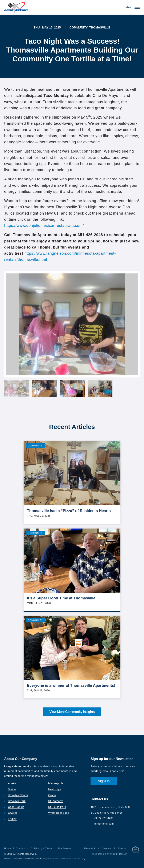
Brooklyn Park (17, 801)
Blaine (12, 789)
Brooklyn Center (18, 795)
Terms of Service (73, 859)
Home (8, 848)
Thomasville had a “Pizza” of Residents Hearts (69, 511)
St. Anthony (55, 801)
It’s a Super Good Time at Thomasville (61, 598)
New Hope (55, 789)
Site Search (64, 848)
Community (35, 446)
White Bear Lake (59, 813)
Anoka (12, 783)
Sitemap (122, 848)
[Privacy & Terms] (136, 851)
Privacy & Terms (43, 848)
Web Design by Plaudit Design (110, 854)
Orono (52, 795)
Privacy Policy (56, 859)
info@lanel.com (104, 824)
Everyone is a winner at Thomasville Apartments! (71, 685)
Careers (107, 848)
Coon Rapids (16, 807)
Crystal (12, 813)
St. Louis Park (57, 807)
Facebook (90, 848)
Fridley (12, 819)
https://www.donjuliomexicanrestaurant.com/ (44, 226)
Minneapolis (56, 783)
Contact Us (22, 848)
